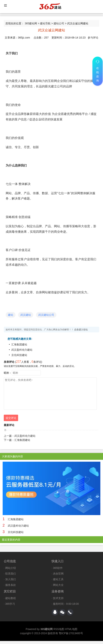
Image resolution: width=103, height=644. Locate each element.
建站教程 (11, 598)
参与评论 (93, 38)
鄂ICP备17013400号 (71, 633)
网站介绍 (11, 568)
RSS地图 (59, 629)
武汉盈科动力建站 (22, 350)
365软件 (58, 568)
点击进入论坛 (81, 330)
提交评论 (11, 418)
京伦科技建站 (19, 355)
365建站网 (31, 23)
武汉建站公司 (46, 315)
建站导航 (45, 23)
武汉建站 (26, 315)
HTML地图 (71, 629)
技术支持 (58, 598)
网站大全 (58, 585)
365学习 (10, 604)
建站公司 (59, 23)
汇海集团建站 (19, 344)
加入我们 (11, 579)
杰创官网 (58, 574)
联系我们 (11, 574)
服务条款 (11, 585)
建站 (11, 315)
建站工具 (58, 579)
